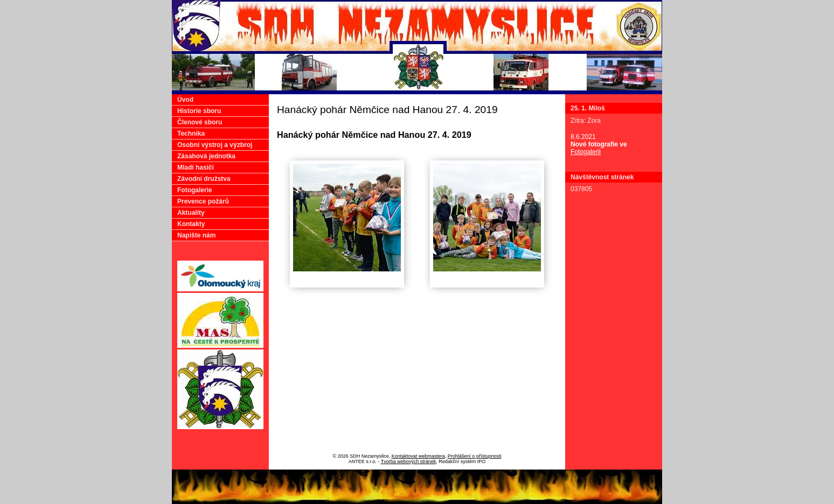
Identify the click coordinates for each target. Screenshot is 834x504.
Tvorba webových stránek (409, 461)
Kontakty (191, 224)
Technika (191, 134)
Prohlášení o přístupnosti (475, 456)
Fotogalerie (195, 190)
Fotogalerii (586, 152)
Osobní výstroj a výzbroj (215, 145)
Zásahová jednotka (206, 156)
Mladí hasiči (196, 167)
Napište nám (196, 235)
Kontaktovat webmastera (418, 456)
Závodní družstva (204, 179)
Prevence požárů (203, 201)
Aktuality (191, 213)
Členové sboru (200, 122)
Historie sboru (199, 111)
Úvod (185, 100)
